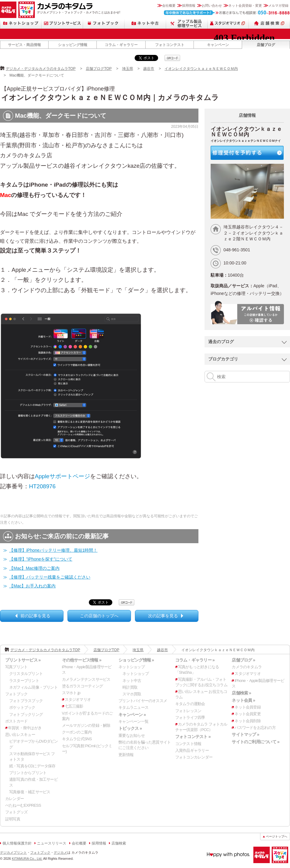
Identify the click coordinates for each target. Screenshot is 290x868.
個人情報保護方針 (17, 843)
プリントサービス (62, 23)
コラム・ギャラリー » (195, 660)
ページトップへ (277, 836)
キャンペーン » (132, 715)
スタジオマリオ (27, 10)
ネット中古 (145, 23)
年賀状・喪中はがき (25, 728)
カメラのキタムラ (8, 10)
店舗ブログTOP (99, 69)
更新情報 (126, 755)
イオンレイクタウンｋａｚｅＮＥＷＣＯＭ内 (201, 69)
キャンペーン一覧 (133, 721)
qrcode (172, 58)
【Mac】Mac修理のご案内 (34, 568)
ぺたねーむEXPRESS (23, 805)
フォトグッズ (16, 812)
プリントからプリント (28, 773)
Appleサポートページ (62, 476)
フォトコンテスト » (193, 737)
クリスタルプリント (26, 674)
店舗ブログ (266, 45)
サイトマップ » (245, 734)
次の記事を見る (163, 616)
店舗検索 (269, 23)
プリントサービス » (23, 660)
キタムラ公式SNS (77, 739)
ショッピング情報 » (136, 660)
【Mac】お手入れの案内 (32, 586)
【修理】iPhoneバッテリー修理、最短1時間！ (53, 550)
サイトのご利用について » (256, 742)
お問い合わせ (212, 5)
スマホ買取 (132, 694)
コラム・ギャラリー (121, 45)
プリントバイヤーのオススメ (143, 701)
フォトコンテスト (170, 45)
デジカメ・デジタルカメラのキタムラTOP (41, 69)
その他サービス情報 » (82, 660)
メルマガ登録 (278, 5)
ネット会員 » (243, 700)
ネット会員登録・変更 (245, 5)
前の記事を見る (35, 616)
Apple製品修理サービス (187, 23)
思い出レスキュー (20, 735)
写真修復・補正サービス (30, 792)
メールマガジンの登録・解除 (86, 725)
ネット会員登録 (248, 707)
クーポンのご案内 (77, 732)
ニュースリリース (52, 843)
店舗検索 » (241, 693)
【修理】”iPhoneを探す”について (41, 559)
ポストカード (16, 721)
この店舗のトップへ (99, 616)
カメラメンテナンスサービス (86, 679)
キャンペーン (218, 45)
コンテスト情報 (188, 744)
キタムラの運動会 (190, 704)
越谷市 (149, 69)
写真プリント (16, 667)
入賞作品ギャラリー (192, 750)
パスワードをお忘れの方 (255, 728)
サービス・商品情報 (24, 45)
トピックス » (130, 728)
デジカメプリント (13, 852)
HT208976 (42, 486)
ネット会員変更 (248, 714)
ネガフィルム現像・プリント (33, 687)
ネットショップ (21, 23)
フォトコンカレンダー (194, 757)
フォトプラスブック (26, 701)
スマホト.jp (71, 693)
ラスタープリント (24, 681)
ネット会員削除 (248, 721)
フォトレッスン (188, 711)
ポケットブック (22, 707)
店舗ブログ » (243, 660)
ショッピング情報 (73, 45)
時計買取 (130, 687)
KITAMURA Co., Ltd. (27, 859)
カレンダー (14, 799)
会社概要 (169, 5)
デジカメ (60, 852)
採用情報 (189, 5)
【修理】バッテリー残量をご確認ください (50, 577)
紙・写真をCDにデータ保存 (32, 766)
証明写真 (13, 819)
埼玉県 (128, 69)
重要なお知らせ (132, 735)
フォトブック (104, 23)
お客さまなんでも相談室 (227, 13)
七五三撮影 (74, 706)
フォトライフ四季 (190, 717)
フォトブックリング (26, 714)
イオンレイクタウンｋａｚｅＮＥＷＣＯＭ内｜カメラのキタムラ (110, 97)
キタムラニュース (133, 707)
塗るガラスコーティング (82, 686)
